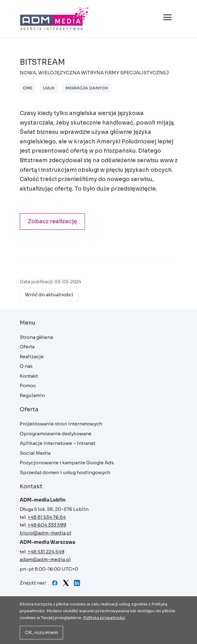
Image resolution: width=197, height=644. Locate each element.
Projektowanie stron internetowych (61, 424)
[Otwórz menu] (167, 17)
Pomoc (28, 386)
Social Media (35, 453)
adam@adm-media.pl (45, 559)
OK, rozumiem (41, 632)
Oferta (27, 347)
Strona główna (54, 19)
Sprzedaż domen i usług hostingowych (65, 472)
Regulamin (32, 395)
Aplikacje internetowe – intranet (58, 443)
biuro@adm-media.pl (46, 533)
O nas (26, 366)
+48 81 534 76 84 (47, 517)
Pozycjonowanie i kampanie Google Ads (67, 463)
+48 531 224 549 (46, 552)
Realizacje (32, 357)
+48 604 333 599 (47, 525)
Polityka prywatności (104, 618)
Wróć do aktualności (49, 295)
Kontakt (29, 376)
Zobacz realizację (52, 221)
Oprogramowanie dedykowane (56, 434)
